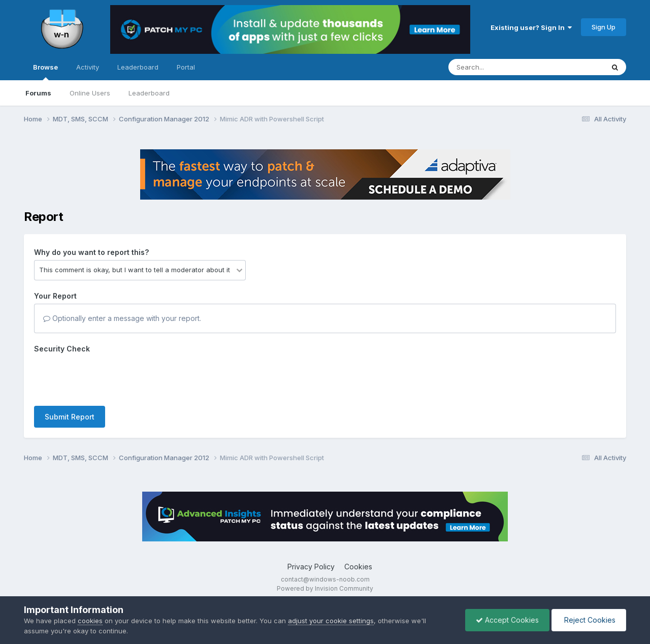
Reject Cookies (589, 620)
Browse (45, 72)
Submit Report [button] (70, 417)
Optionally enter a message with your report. (122, 318)
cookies (90, 621)
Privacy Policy (311, 567)
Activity (88, 67)
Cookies (358, 567)
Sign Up (604, 27)
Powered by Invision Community (325, 588)
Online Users (90, 93)
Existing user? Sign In (531, 27)
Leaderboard (149, 93)
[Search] (498, 67)
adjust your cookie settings (331, 621)
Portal (186, 67)
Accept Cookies (507, 620)
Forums (38, 93)
